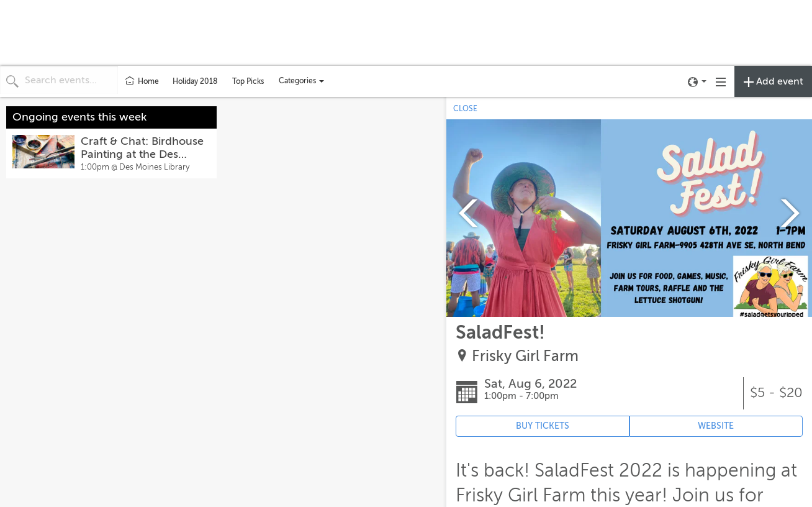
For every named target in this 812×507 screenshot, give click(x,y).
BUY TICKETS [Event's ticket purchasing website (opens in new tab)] (543, 426)
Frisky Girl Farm (525, 356)
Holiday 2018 (195, 81)
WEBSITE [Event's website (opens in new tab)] (716, 426)
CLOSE (465, 109)
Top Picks (248, 81)
